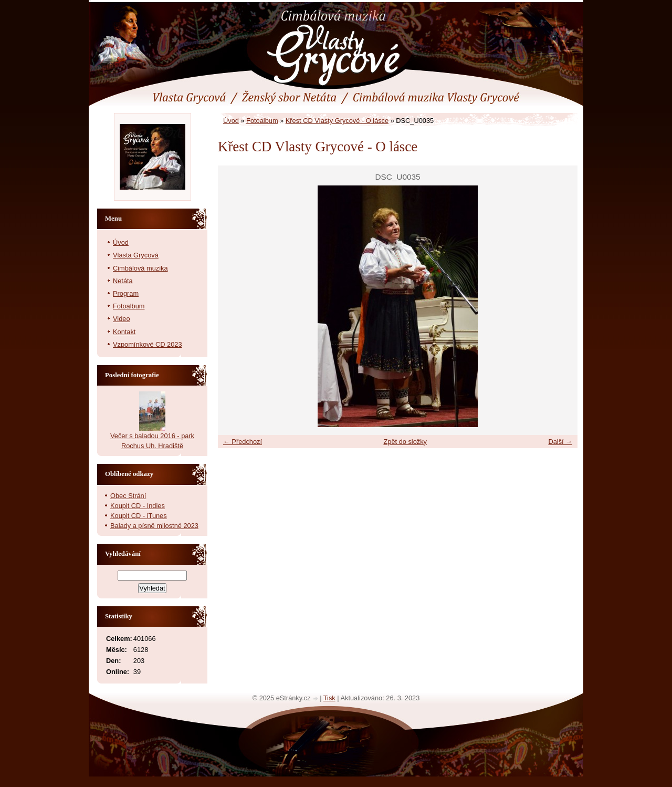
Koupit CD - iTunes (139, 516)
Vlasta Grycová (136, 255)
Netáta (123, 281)
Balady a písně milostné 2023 (154, 526)
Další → (560, 442)
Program (126, 293)
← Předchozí (243, 442)
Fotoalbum (262, 121)
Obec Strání (128, 496)
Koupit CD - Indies (138, 506)
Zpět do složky (405, 442)
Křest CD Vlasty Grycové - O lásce (337, 121)
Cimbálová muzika (140, 268)
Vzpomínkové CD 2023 (148, 344)
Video (122, 319)
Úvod (231, 121)
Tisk (329, 698)
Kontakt (124, 332)
